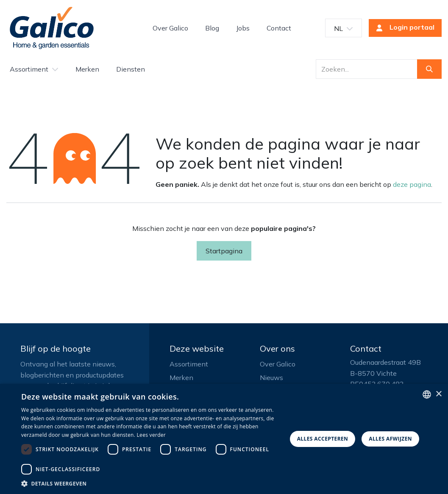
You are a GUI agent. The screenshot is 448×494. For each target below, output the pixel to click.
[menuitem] (170, 28)
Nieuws (271, 377)
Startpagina (224, 251)
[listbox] (427, 394)
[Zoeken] (429, 69)
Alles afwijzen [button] (390, 439)
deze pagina (412, 184)
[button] (152, 483)
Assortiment (189, 364)
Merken (181, 377)
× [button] (438, 394)
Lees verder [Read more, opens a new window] (152, 435)
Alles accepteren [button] (323, 439)
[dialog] (224, 439)
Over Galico (278, 364)
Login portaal (403, 28)
